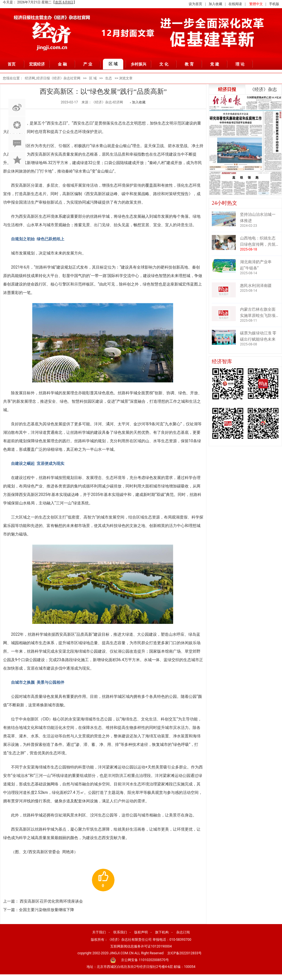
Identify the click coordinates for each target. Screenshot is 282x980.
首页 (12, 64)
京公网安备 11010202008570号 (145, 960)
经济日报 (227, 89)
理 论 (240, 64)
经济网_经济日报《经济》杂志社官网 (53, 78)
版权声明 (141, 932)
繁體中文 (256, 4)
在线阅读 (235, 4)
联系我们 (120, 932)
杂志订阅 (183, 932)
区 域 (113, 64)
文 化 (164, 64)
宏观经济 (37, 64)
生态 (109, 78)
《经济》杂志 (263, 89)
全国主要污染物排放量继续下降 (47, 910)
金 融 (62, 64)
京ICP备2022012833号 (184, 953)
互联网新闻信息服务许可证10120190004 (141, 946)
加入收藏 (215, 4)
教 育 (189, 64)
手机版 (274, 4)
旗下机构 (162, 932)
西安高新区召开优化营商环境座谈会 (51, 901)
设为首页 (195, 4)
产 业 (88, 64)
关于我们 (99, 932)
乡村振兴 (138, 64)
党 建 (215, 64)
